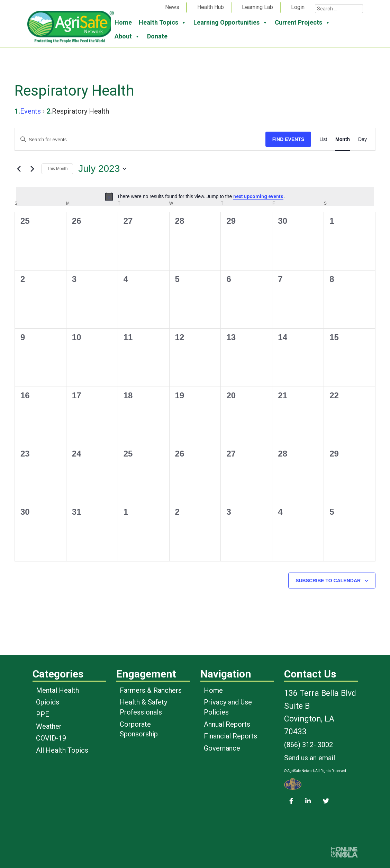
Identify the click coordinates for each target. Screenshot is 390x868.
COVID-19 (51, 738)
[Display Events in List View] (323, 139)
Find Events (288, 139)
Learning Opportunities (231, 23)
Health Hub (211, 7)
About (127, 36)
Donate (157, 36)
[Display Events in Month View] (343, 139)
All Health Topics (62, 750)
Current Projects (303, 23)
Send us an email (310, 758)
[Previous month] (19, 169)
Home (123, 22)
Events (30, 111)
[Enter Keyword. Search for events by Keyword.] (140, 140)
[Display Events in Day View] (362, 139)
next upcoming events (258, 196)
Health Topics (163, 23)
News (172, 7)
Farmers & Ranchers (151, 690)
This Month (57, 169)
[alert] (195, 196)
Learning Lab (257, 7)
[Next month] (32, 169)
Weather (49, 726)
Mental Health (57, 690)
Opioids (48, 702)
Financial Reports (230, 736)
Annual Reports (227, 724)
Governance (222, 748)
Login (298, 7)
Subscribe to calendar (328, 581)
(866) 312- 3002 (309, 745)
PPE (43, 714)
